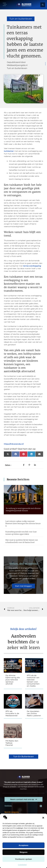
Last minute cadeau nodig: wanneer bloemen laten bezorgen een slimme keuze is (23, 523)
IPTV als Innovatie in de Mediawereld (12, 713)
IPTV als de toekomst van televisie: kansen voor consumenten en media (33, 681)
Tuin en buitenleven (21, 19)
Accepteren (23, 845)
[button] (43, 818)
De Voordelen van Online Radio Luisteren (34, 713)
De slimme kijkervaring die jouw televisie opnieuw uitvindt (13, 680)
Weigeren (23, 852)
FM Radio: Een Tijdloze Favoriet (12, 743)
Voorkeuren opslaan (23, 859)
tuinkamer (9, 151)
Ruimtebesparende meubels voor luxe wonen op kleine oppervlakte (21, 533)
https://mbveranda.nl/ (14, 444)
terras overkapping (32, 266)
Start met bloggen (23, 586)
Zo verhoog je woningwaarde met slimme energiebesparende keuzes (23, 509)
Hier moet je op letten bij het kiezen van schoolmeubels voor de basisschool (22, 541)
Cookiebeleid (22, 865)
